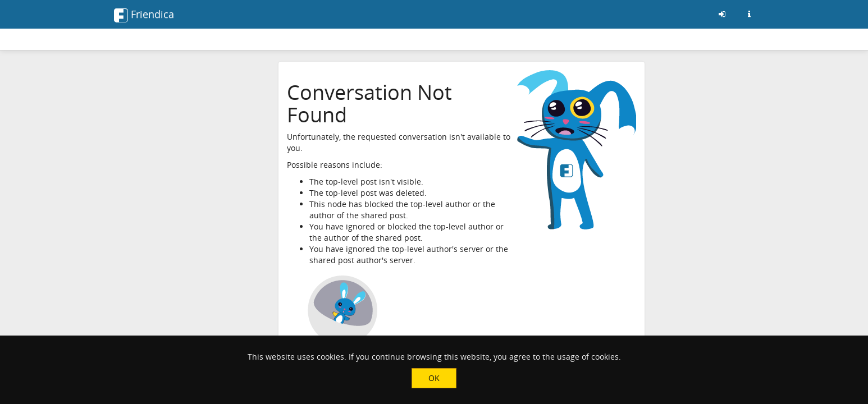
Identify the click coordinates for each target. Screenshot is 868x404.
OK (434, 378)
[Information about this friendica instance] (749, 14)
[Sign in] (722, 14)
